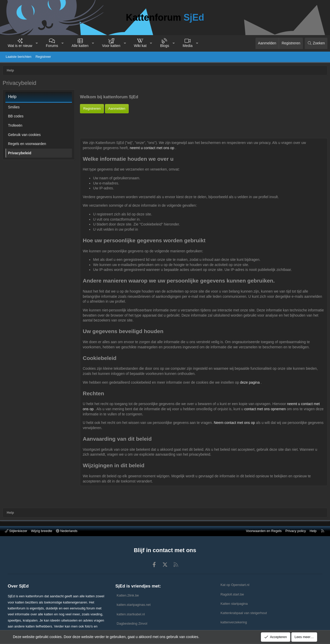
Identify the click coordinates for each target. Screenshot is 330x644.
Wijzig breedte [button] (42, 531)
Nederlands (67, 531)
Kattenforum (165, 17)
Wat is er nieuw (20, 46)
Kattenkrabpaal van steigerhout (244, 613)
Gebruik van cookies (26, 136)
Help (313, 531)
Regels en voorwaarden (28, 145)
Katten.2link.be (128, 595)
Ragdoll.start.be (232, 594)
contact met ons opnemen (267, 410)
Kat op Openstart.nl (235, 585)
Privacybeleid (21, 154)
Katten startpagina (234, 604)
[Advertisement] (204, 126)
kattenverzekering (234, 622)
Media (188, 46)
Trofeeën (16, 127)
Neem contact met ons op (236, 424)
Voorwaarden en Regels (264, 531)
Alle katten (80, 46)
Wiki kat (140, 46)
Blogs (165, 46)
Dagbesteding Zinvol (132, 623)
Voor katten (111, 46)
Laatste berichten (19, 57)
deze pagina (252, 384)
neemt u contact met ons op (154, 149)
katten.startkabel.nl (131, 614)
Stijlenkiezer (16, 531)
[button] (37, 43)
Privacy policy (296, 531)
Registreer (43, 57)
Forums (52, 46)
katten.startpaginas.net (134, 605)
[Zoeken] (316, 43)
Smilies (15, 108)
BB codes (17, 117)
